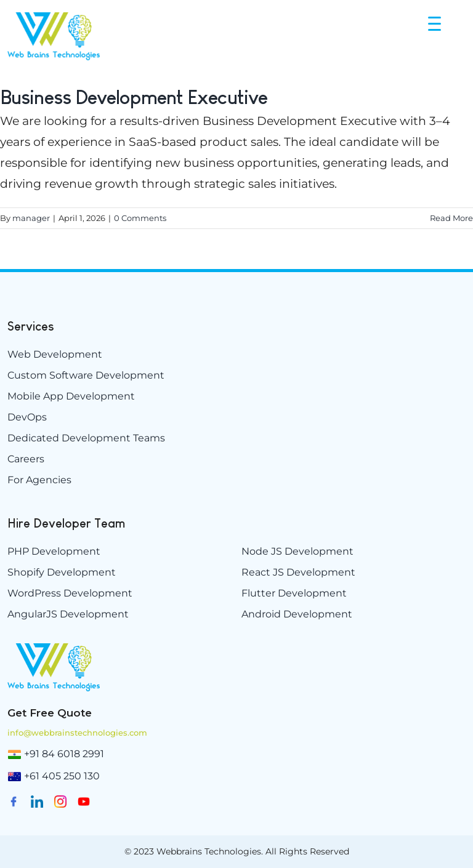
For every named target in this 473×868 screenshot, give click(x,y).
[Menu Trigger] (436, 23)
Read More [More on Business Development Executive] (451, 218)
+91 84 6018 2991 (64, 754)
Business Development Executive (134, 97)
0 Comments (140, 218)
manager (31, 218)
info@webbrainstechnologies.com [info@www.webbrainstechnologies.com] (77, 733)
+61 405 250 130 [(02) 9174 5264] (62, 776)
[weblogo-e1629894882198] (54, 648)
